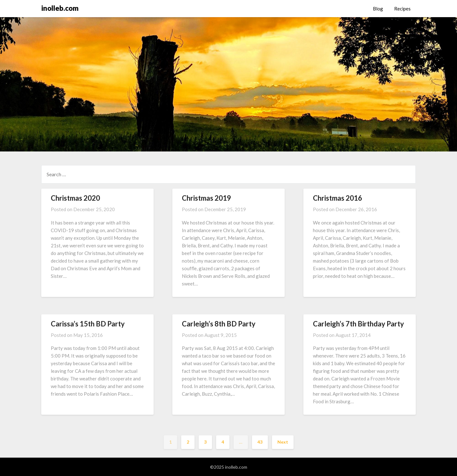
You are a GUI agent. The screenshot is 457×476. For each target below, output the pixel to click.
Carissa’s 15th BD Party (88, 324)
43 (260, 442)
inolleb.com (60, 8)
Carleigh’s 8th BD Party (219, 324)
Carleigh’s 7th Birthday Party (358, 324)
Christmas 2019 (206, 198)
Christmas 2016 (338, 198)
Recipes (402, 9)
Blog (378, 9)
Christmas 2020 (75, 198)
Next (283, 442)
